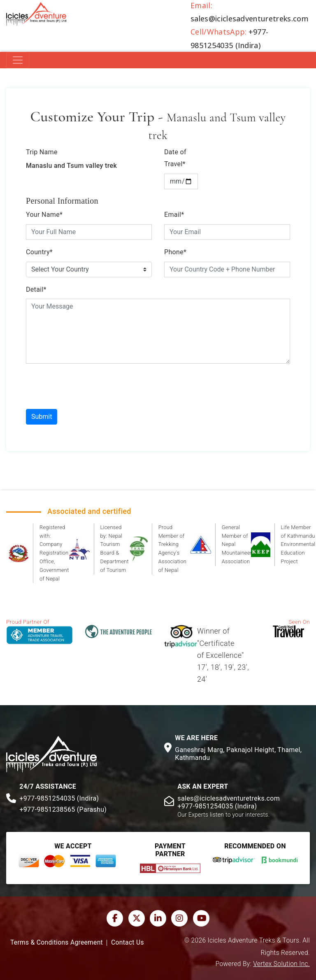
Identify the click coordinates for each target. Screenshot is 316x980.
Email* (174, 215)
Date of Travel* (175, 158)
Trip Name (42, 152)
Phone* (175, 252)
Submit (42, 417)
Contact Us (128, 943)
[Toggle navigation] (18, 60)
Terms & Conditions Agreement (57, 943)
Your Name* (44, 215)
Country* (39, 252)
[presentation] (88, 386)
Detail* (36, 289)
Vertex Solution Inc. (281, 964)
